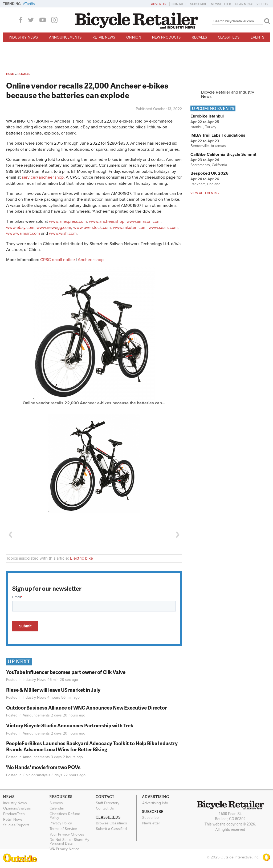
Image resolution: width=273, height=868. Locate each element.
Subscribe (199, 4)
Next (178, 535)
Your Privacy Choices (67, 834)
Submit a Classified (111, 829)
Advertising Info (155, 803)
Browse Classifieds (111, 823)
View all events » (205, 193)
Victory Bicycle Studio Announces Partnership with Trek (70, 725)
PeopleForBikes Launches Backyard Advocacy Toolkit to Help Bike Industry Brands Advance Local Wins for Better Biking (92, 746)
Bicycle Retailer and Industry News (228, 94)
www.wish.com (63, 233)
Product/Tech (14, 814)
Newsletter (221, 4)
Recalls (199, 37)
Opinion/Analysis (36, 775)
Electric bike (82, 558)
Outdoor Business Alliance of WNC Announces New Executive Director (86, 708)
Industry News (23, 37)
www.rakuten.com (130, 228)
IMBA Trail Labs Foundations (218, 135)
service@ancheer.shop (43, 177)
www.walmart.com (23, 233)
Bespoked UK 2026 (209, 173)
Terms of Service (63, 829)
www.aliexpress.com (68, 221)
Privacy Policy (61, 823)
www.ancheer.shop (107, 221)
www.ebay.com (20, 228)
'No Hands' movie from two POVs (43, 767)
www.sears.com (163, 228)
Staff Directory (108, 803)
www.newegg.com (54, 228)
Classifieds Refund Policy (65, 816)
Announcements (65, 37)
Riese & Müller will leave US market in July (53, 690)
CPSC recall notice (58, 260)
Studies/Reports (16, 825)
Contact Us (105, 808)
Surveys (56, 803)
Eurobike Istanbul (207, 116)
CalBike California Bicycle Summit (223, 154)
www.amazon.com (144, 221)
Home (10, 74)
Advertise (159, 4)
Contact (179, 4)
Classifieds (229, 37)
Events (257, 37)
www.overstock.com (92, 228)
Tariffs (30, 4)
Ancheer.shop (91, 260)
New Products (166, 37)
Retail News (104, 37)
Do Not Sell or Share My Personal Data (69, 842)
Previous (10, 535)
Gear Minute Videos (251, 4)
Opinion (134, 37)
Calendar (57, 808)
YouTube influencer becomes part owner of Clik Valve (66, 672)
